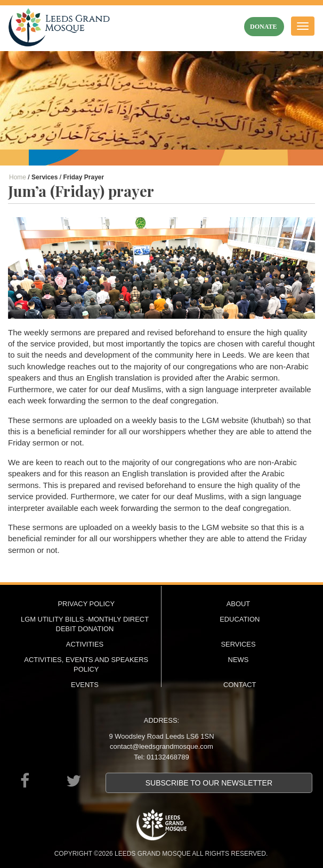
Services (238, 644)
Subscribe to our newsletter (209, 783)
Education (240, 619)
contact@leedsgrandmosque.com (161, 746)
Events (85, 685)
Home (18, 177)
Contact (240, 685)
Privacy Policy (86, 604)
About (239, 604)
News (239, 660)
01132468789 (168, 757)
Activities (85, 644)
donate (263, 27)
